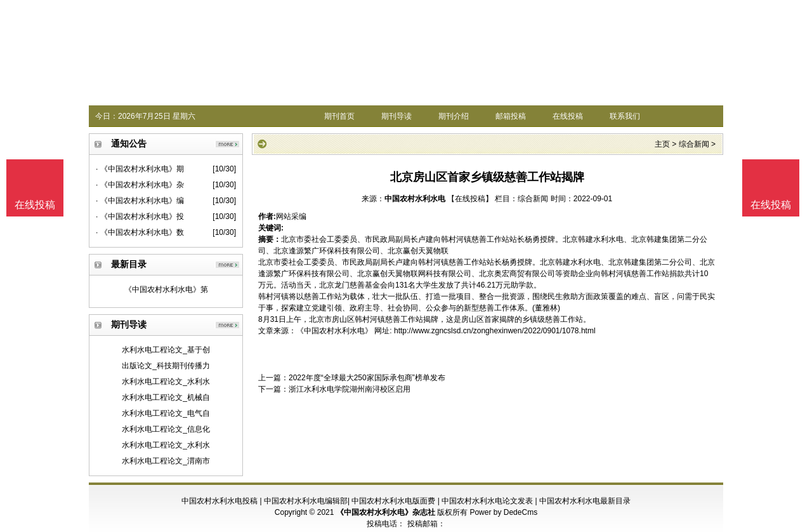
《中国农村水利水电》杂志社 (386, 512)
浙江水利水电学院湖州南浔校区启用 (350, 389)
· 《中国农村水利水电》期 (140, 169)
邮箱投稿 (511, 116)
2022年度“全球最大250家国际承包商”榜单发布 (367, 378)
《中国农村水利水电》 (334, 331)
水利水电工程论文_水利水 (166, 382)
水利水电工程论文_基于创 (166, 350)
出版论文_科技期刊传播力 (166, 366)
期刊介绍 (454, 116)
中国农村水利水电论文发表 (487, 501)
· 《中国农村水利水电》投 (140, 216)
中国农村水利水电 (415, 199)
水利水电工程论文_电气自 (166, 413)
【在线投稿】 (470, 199)
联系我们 (625, 116)
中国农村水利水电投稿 (219, 501)
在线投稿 (568, 116)
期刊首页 (339, 116)
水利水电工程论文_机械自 (166, 397)
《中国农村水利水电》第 (166, 289)
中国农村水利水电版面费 (393, 501)
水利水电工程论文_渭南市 (166, 461)
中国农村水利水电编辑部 (306, 501)
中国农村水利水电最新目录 (585, 501)
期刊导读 (396, 116)
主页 (662, 144)
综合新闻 (694, 144)
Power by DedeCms (503, 512)
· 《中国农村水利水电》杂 (140, 185)
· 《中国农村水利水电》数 (140, 232)
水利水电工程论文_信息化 (166, 429)
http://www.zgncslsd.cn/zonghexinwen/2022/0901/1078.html (495, 331)
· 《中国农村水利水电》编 (140, 201)
